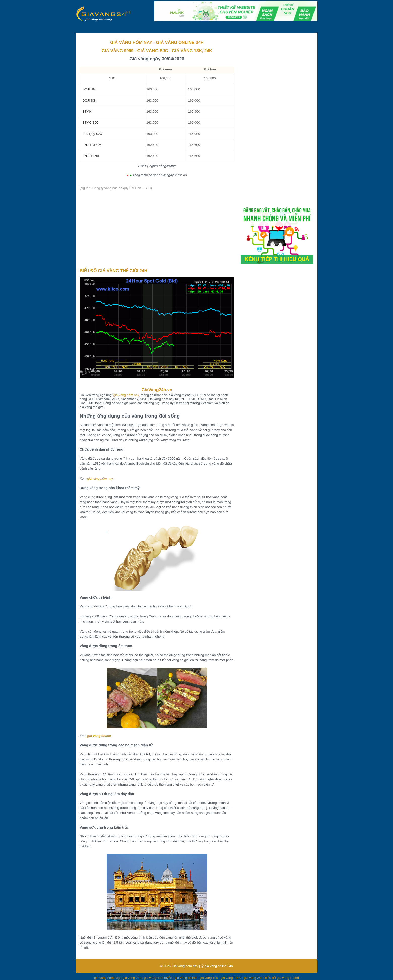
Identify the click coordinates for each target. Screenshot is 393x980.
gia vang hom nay (107, 978)
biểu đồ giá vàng (277, 978)
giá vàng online (99, 736)
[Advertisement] (157, 230)
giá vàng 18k (209, 978)
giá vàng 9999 (231, 978)
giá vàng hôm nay (126, 395)
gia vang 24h (132, 978)
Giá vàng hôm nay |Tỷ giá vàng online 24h (202, 966)
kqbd (295, 978)
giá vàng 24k (253, 978)
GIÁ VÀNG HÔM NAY (131, 42)
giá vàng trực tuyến (158, 978)
